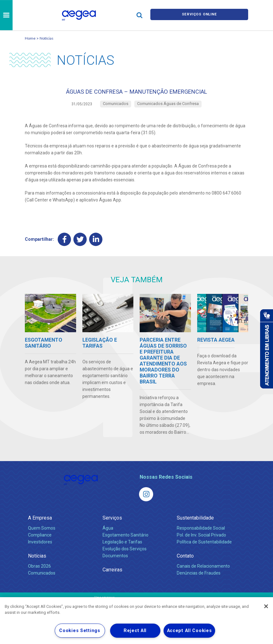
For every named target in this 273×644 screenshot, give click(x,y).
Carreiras (112, 574)
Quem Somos (42, 532)
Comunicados (42, 577)
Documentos (115, 560)
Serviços (112, 522)
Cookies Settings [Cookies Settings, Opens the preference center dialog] (80, 631)
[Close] (266, 606)
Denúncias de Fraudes (199, 577)
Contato (185, 560)
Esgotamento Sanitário (125, 539)
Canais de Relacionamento (203, 570)
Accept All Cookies (189, 631)
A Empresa (40, 522)
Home (30, 38)
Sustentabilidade (195, 522)
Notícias (47, 38)
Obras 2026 (39, 570)
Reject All (135, 631)
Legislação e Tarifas (122, 546)
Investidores (40, 546)
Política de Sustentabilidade (204, 546)
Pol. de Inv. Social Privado (201, 539)
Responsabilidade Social (201, 532)
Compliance (40, 539)
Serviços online (199, 15)
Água (108, 532)
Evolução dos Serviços (125, 553)
